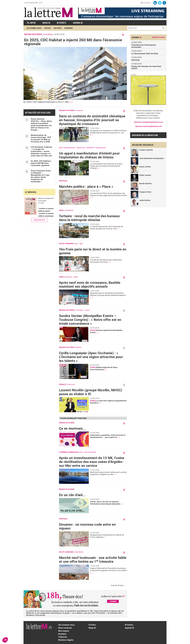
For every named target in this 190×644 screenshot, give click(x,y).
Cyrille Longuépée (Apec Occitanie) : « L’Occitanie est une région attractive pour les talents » (91, 357)
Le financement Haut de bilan (145, 53)
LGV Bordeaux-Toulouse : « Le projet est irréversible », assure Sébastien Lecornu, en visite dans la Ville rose (41, 151)
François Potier (145, 192)
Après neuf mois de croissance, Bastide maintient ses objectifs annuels (90, 284)
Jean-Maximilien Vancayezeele (151, 158)
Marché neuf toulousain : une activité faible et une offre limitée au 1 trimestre (93, 560)
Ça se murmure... (72, 428)
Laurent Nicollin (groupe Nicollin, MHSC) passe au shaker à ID (91, 392)
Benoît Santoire (145, 183)
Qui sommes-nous (34, 28)
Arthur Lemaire (145, 175)
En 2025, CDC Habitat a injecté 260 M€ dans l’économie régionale (73, 42)
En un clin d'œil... (72, 495)
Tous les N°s (39, 220)
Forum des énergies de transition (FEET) (146, 67)
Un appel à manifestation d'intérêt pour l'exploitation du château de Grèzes (89, 155)
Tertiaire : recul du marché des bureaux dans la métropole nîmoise (89, 218)
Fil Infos (31, 23)
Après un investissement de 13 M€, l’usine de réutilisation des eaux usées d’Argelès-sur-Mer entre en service (92, 462)
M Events (61, 23)
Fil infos (92, 625)
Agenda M (78, 23)
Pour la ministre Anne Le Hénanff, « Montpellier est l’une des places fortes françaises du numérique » (41, 176)
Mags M (46, 23)
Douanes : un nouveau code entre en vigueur (87, 526)
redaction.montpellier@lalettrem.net (148, 122)
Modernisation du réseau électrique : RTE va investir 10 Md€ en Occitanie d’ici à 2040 (41, 138)
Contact (48, 28)
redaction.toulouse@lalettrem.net (148, 126)
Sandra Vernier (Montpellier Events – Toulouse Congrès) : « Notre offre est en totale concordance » (90, 320)
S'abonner (68, 28)
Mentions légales (66, 640)
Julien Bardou (145, 200)
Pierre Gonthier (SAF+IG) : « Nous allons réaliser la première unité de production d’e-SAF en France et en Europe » (42, 124)
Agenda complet (158, 37)
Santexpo (136, 60)
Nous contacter (65, 628)
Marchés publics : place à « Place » (86, 187)
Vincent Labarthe (146, 150)
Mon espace (64, 631)
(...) (71, 102)
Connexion (147, 3)
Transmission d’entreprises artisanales (144, 46)
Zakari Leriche (145, 167)
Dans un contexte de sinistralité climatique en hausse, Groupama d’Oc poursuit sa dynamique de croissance (92, 120)
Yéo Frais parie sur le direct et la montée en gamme (93, 251)
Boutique (58, 28)
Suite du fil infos (117, 585)
